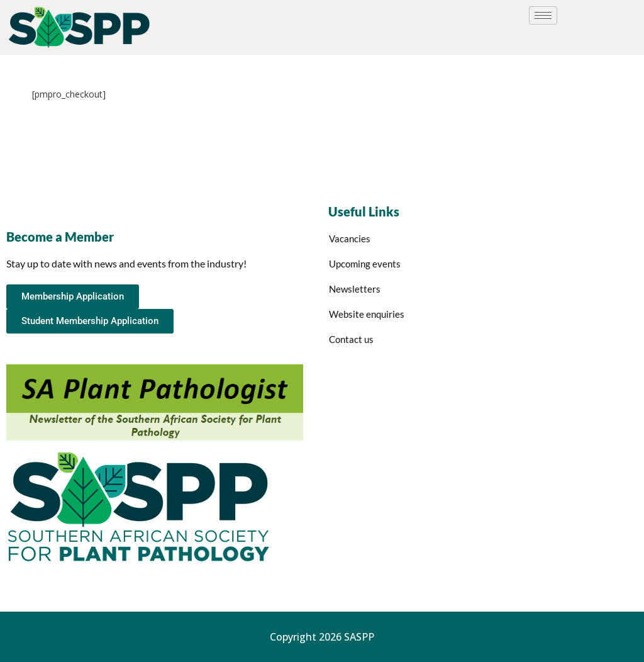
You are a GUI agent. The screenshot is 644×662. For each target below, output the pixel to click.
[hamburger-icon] (543, 15)
